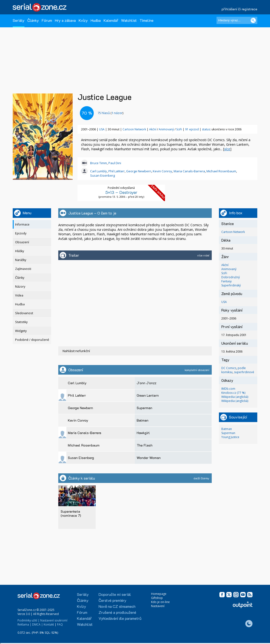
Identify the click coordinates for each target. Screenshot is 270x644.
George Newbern (139, 171)
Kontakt (49, 624)
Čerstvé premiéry (112, 600)
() (110, 113)
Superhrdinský (231, 285)
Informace (22, 224)
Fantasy (226, 281)
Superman (228, 433)
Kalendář (111, 20)
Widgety (21, 331)
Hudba (96, 20)
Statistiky (21, 322)
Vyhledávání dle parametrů (120, 618)
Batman (227, 429)
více (227, 149)
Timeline (147, 20)
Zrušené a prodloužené (117, 612)
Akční (153, 129)
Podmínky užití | (29, 620)
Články (33, 20)
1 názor (117, 113)
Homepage (159, 594)
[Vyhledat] (253, 20)
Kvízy (83, 20)
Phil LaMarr (117, 171)
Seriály (19, 20)
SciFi (179, 129)
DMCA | (38, 624)
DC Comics (229, 368)
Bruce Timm (99, 163)
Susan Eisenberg (103, 175)
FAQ (60, 624)
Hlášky (20, 251)
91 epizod (192, 129)
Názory (20, 287)
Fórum (47, 20)
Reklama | (24, 624)
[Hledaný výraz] (237, 20)
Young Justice (230, 437)
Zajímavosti (23, 269)
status (206, 129)
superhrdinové (244, 372)
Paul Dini (115, 163)
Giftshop (157, 598)
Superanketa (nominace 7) (71, 513)
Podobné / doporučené (32, 340)
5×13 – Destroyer (121, 192)
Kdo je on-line (160, 602)
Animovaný (167, 129)
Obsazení (22, 242)
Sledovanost (24, 313)
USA (102, 129)
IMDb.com (228, 389)
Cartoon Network (134, 129)
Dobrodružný (231, 277)
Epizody (21, 233)
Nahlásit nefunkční (76, 351)
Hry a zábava (65, 20)
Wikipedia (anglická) (235, 397)
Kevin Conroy (162, 171)
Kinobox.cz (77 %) (233, 393)
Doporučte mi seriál (115, 594)
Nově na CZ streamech (117, 606)
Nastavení (158, 606)
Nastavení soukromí (54, 620)
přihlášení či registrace (239, 9)
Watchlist (129, 20)
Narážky (21, 260)
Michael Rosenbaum (221, 171)
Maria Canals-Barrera (189, 171)
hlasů (104, 113)
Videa (19, 295)
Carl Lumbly (99, 171)
